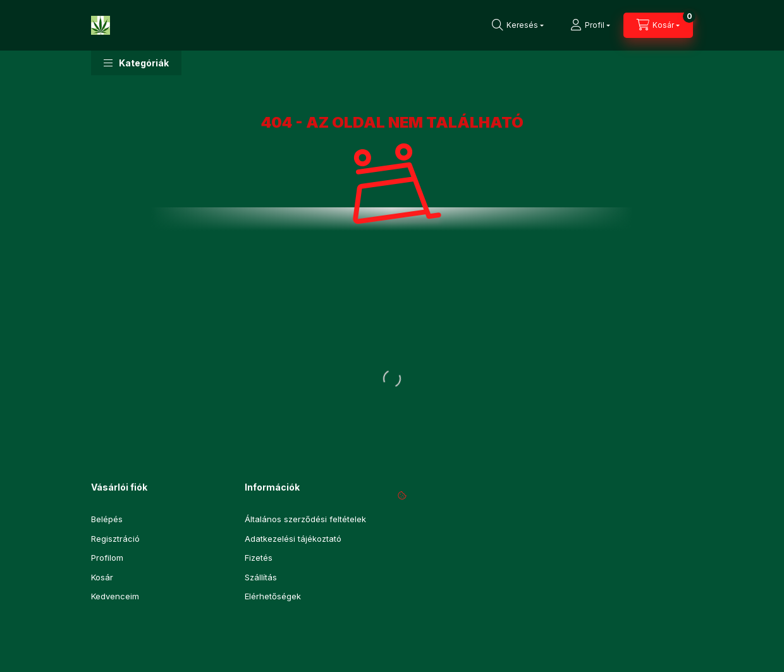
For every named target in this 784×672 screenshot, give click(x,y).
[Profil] (590, 25)
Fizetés (259, 558)
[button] (136, 63)
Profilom (107, 558)
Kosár (102, 577)
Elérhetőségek (273, 596)
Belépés (107, 519)
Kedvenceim (115, 596)
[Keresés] (518, 25)
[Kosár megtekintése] (658, 25)
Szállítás (261, 577)
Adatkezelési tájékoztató (293, 539)
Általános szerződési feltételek (305, 519)
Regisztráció (115, 539)
